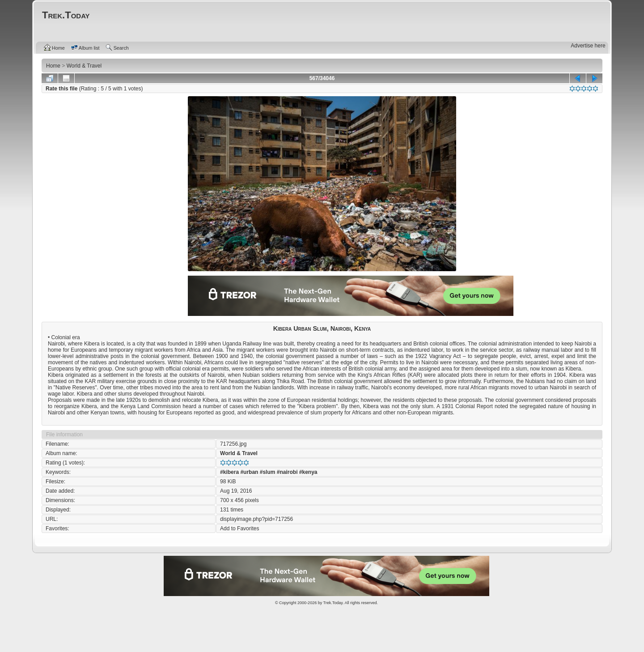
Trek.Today (333, 603)
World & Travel (239, 453)
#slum (268, 472)
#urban (249, 472)
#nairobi (287, 472)
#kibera (229, 472)
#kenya (308, 472)
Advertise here (588, 46)
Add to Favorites (239, 528)
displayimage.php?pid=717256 (256, 519)
